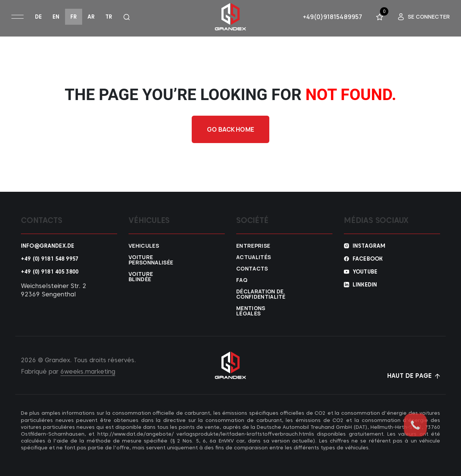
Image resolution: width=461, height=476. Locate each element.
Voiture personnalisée (148, 260)
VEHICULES (144, 246)
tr (109, 17)
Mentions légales (251, 311)
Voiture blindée (141, 277)
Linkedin (365, 285)
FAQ (242, 280)
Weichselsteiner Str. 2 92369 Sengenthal (54, 290)
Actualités (254, 257)
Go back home (230, 129)
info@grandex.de (48, 246)
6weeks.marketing (88, 372)
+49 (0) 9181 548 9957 (50, 259)
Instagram (369, 246)
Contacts (252, 269)
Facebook (368, 259)
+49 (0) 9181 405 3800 (50, 272)
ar (91, 17)
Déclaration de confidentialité (255, 294)
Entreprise (253, 246)
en (56, 17)
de (38, 17)
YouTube (365, 272)
